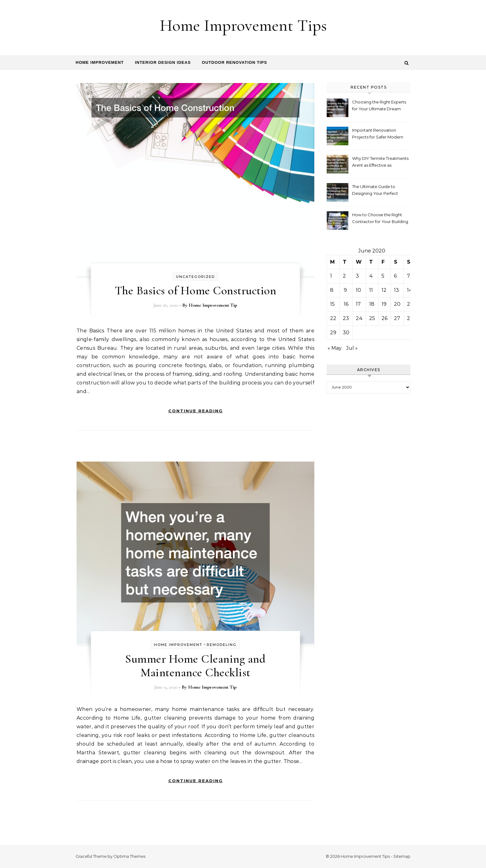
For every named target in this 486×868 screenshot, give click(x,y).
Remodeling (222, 645)
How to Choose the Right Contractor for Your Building (380, 218)
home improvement (178, 645)
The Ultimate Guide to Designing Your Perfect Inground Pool (375, 191)
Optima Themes (129, 856)
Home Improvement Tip (213, 305)
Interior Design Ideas (163, 62)
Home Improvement (100, 62)
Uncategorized (195, 277)
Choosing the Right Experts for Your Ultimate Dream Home (379, 106)
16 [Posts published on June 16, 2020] (346, 304)
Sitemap (402, 856)
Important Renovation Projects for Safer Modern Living (378, 134)
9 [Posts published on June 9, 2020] (345, 290)
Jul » (352, 348)
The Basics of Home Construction (196, 291)
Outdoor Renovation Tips (234, 62)
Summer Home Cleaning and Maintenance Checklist (195, 666)
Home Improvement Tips (243, 25)
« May (335, 348)
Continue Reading (196, 411)
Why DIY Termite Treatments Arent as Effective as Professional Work (380, 162)
